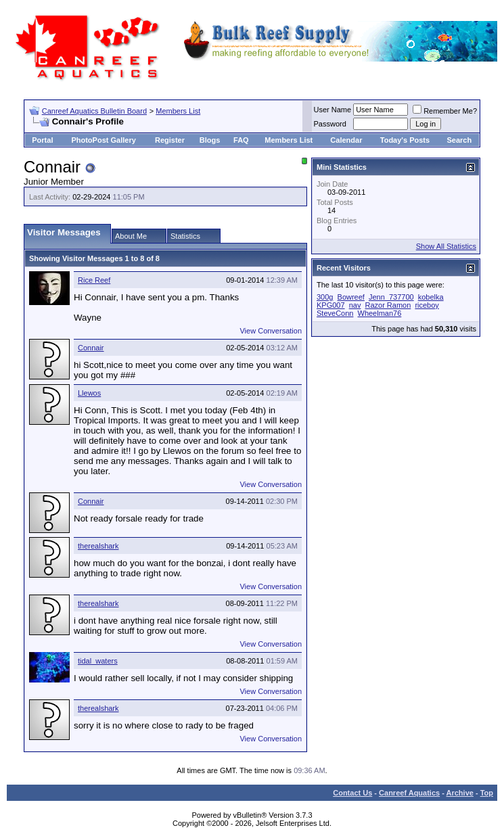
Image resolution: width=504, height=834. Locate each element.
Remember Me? (445, 111)
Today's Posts (405, 140)
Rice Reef (94, 280)
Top (487, 793)
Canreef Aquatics (409, 793)
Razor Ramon (388, 305)
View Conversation (271, 331)
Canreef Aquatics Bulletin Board (94, 111)
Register (170, 140)
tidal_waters (98, 661)
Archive (460, 793)
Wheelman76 (380, 313)
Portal (42, 140)
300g (325, 297)
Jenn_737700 (391, 297)
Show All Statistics (446, 246)
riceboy (427, 305)
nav (355, 305)
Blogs (210, 140)
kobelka (431, 297)
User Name (333, 110)
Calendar (346, 140)
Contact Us (352, 793)
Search (459, 140)
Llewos (89, 393)
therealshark (98, 546)
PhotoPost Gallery (103, 140)
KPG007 (331, 305)
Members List (178, 111)
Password (330, 124)
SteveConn (335, 313)
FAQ (241, 140)
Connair (91, 348)
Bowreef (351, 297)
